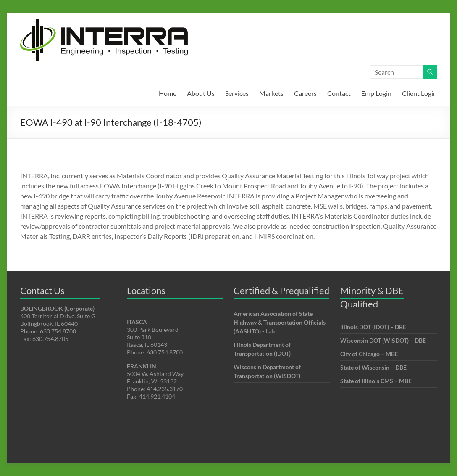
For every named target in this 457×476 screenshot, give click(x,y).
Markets (271, 93)
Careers (305, 93)
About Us (201, 93)
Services (237, 93)
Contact (339, 93)
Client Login (419, 93)
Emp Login (376, 93)
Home (168, 93)
